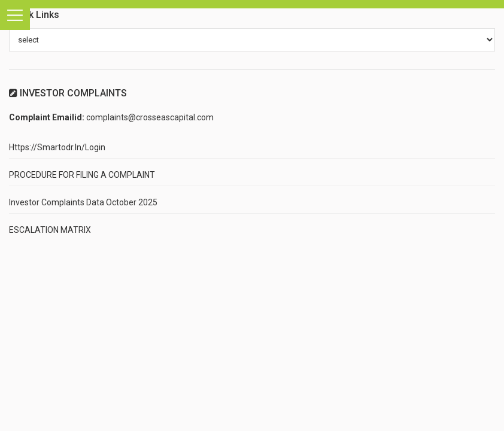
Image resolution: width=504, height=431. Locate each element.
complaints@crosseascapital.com (150, 117)
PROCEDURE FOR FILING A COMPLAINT (82, 175)
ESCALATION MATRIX (50, 230)
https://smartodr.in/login (57, 147)
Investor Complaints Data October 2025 (83, 202)
